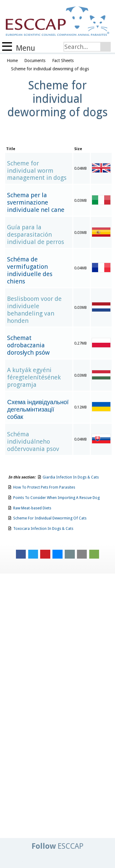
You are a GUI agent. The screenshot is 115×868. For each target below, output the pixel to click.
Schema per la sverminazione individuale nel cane (36, 203)
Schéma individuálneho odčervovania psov (33, 442)
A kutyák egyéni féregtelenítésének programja (34, 377)
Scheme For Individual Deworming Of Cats (50, 518)
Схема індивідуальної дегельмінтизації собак (38, 410)
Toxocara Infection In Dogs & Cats (43, 528)
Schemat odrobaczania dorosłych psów (28, 345)
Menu (19, 47)
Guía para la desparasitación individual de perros (36, 235)
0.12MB (80, 407)
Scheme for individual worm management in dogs (37, 171)
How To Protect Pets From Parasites (44, 487)
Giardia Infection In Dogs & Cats (71, 477)
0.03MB (80, 200)
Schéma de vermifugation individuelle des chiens (30, 270)
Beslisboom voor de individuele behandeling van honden (34, 310)
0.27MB (80, 343)
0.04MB (80, 168)
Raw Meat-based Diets (32, 508)
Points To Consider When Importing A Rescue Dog (56, 498)
